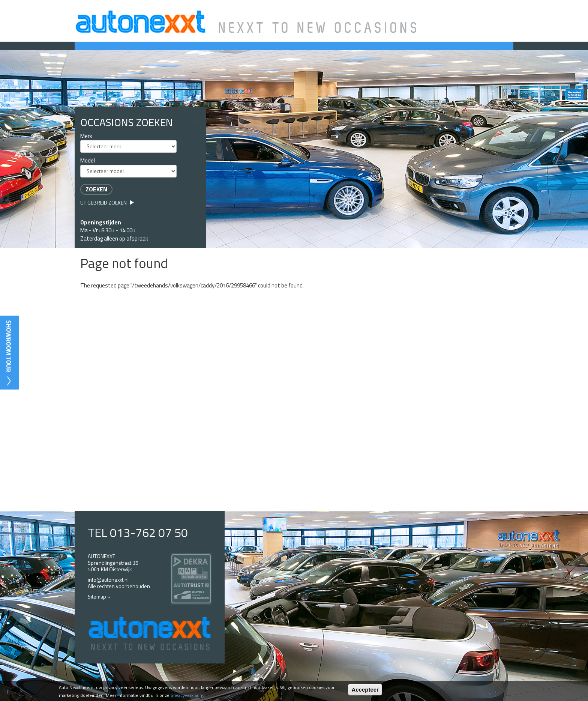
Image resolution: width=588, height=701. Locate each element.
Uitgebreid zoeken (107, 202)
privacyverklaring (187, 695)
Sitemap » (99, 596)
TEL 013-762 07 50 (138, 533)
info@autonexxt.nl (108, 580)
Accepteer (365, 690)
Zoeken (96, 189)
